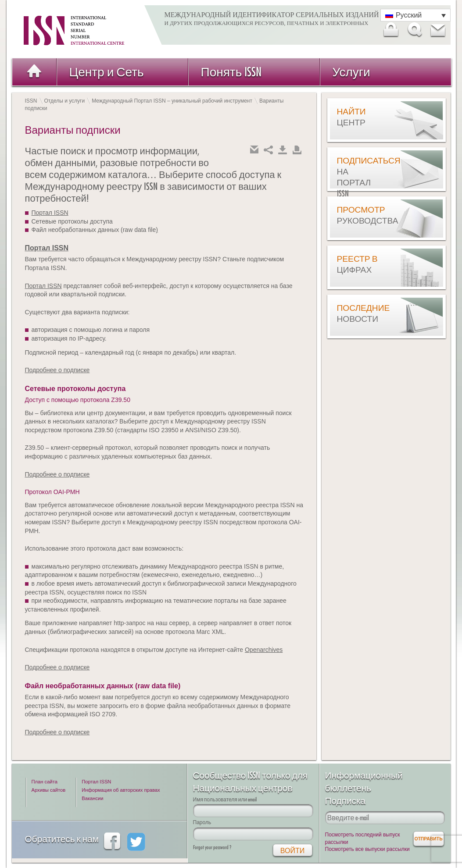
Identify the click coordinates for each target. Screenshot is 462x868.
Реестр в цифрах (357, 264)
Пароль (202, 822)
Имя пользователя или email (225, 799)
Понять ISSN (231, 72)
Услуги (351, 72)
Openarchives (264, 650)
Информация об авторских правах (121, 790)
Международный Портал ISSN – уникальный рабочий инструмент (172, 101)
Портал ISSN (50, 213)
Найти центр (351, 117)
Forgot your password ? (212, 847)
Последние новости (359, 313)
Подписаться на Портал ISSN (359, 177)
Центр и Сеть (107, 72)
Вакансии (92, 798)
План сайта (45, 782)
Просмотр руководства (359, 215)
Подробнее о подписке (57, 370)
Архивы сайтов (49, 790)
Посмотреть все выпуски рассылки (367, 849)
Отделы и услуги (65, 101)
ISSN (31, 101)
